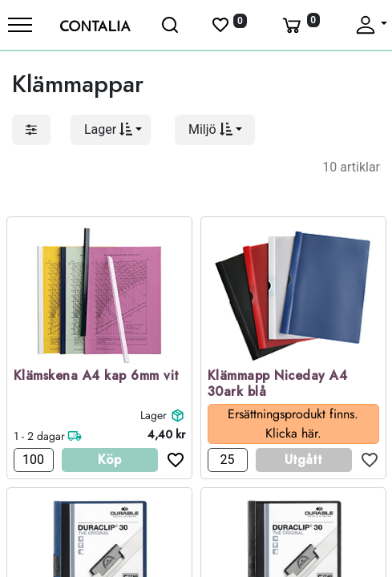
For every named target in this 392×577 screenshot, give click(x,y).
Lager (154, 415)
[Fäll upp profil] (370, 25)
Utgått (303, 460)
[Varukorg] (300, 25)
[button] (111, 130)
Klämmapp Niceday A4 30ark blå (278, 385)
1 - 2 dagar (39, 436)
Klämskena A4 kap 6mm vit (97, 376)
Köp (109, 460)
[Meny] (20, 25)
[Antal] (34, 460)
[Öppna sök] (171, 25)
